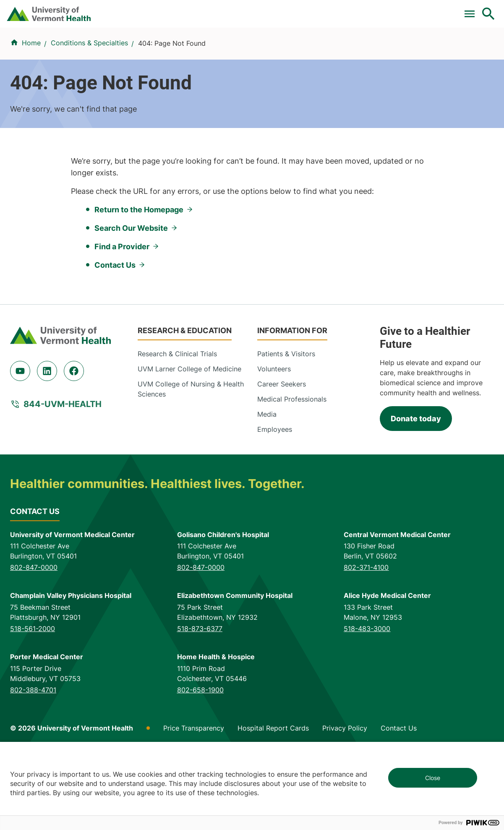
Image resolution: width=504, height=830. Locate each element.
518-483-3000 (367, 705)
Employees (275, 506)
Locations (305, 45)
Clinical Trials (168, 10)
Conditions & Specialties (243, 45)
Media (267, 491)
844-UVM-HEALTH (63, 480)
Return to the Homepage (139, 286)
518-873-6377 (200, 705)
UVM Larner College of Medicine (189, 445)
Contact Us (115, 341)
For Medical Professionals (245, 10)
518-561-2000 (33, 705)
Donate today (416, 495)
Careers (351, 10)
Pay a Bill (117, 10)
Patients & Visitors (358, 45)
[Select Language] (403, 9)
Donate (312, 10)
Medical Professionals (292, 475)
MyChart (473, 10)
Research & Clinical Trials (177, 430)
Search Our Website (131, 304)
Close (433, 778)
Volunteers (274, 445)
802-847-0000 (34, 644)
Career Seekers (282, 460)
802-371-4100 (366, 644)
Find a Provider (172, 45)
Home (31, 79)
